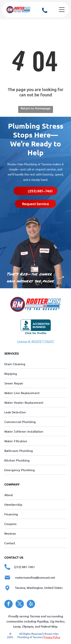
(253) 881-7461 (25, 567)
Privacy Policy (52, 637)
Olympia (28, 626)
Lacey (17, 626)
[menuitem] (36, 364)
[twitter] (20, 604)
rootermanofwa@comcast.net (35, 577)
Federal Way (49, 626)
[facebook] (9, 604)
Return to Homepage (35, 108)
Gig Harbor (57, 621)
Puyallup (43, 621)
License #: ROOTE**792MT (36, 341)
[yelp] (31, 604)
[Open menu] (62, 10)
